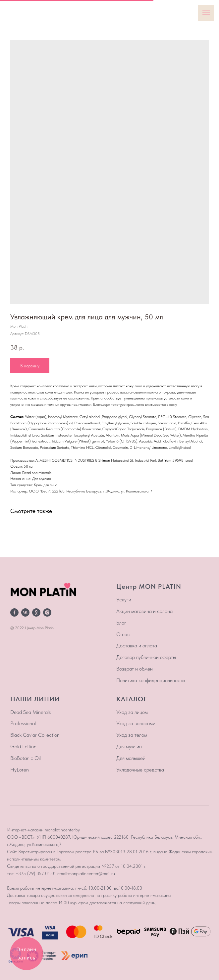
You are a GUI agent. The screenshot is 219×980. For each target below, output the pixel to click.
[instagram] (47, 612)
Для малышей (131, 758)
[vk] (25, 612)
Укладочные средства (140, 770)
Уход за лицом (132, 712)
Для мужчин (129, 747)
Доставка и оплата (137, 646)
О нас (123, 634)
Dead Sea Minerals (30, 712)
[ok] (36, 612)
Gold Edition (23, 747)
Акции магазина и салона (144, 611)
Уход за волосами (136, 723)
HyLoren (20, 770)
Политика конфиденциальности (151, 680)
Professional (23, 723)
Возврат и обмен (135, 669)
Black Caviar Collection (35, 735)
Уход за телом (132, 735)
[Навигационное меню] (206, 13)
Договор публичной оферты (146, 657)
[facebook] (14, 612)
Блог (121, 623)
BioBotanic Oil (26, 758)
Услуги (124, 600)
